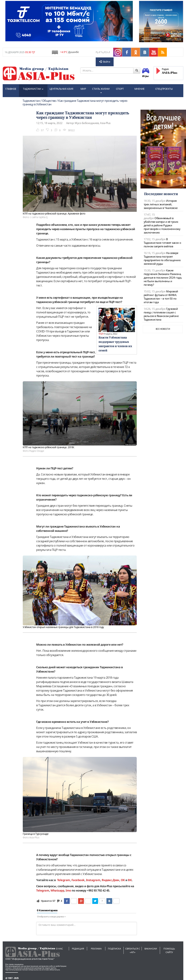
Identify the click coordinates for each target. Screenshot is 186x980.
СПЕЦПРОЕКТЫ (164, 89)
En (107, 52)
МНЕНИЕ (139, 89)
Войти (105, 62)
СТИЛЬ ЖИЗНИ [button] (101, 90)
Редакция (78, 949)
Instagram (93, 880)
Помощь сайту (169, 950)
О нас (59, 949)
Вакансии (151, 949)
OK (123, 880)
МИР (83, 89)
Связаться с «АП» (133, 950)
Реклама (96, 949)
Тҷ (102, 52)
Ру (97, 52)
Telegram (64, 880)
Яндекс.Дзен (110, 880)
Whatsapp (57, 890)
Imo (68, 890)
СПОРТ (120, 89)
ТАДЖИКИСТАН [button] (33, 89)
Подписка (114, 949)
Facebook (78, 880)
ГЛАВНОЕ (11, 89)
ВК (130, 880)
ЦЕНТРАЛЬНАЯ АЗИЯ (61, 89)
